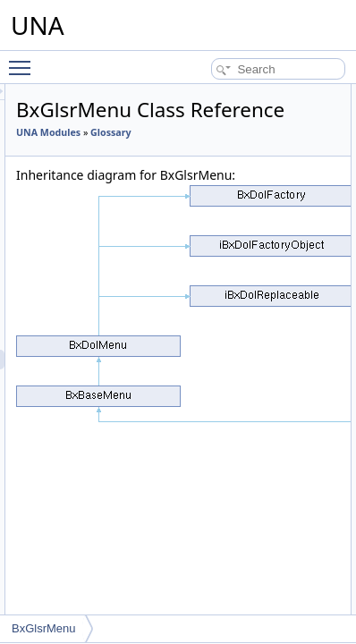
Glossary (158, 177)
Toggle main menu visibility (24, 60)
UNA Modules (170, 157)
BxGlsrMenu (44, 628)
